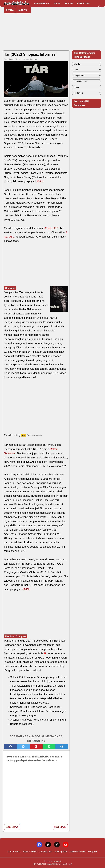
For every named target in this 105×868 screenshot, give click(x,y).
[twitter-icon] (48, 845)
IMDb (40, 181)
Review (69, 3)
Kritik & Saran (14, 852)
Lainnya (22, 10)
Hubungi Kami (61, 852)
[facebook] (10, 747)
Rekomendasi (42, 3)
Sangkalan (93, 852)
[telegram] (62, 747)
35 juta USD (51, 228)
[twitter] (23, 747)
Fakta (57, 3)
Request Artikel (30, 852)
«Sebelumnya (12, 827)
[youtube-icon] (66, 845)
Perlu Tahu (84, 3)
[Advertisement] (53, 29)
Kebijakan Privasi (78, 852)
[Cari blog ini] (100, 7)
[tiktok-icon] (57, 845)
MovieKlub (58, 861)
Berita (10, 10)
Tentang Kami (46, 852)
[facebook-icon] (39, 845)
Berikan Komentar (30, 59)
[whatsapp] (49, 747)
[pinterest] (36, 747)
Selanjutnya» (60, 827)
